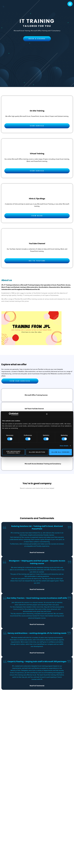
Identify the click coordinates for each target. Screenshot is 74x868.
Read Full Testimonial (37, 552)
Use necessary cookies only (14, 452)
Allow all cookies (60, 452)
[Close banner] (47, 414)
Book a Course (37, 39)
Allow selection (37, 452)
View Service (37, 126)
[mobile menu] (70, 4)
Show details (64, 446)
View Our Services (20, 381)
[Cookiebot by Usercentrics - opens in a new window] (13, 414)
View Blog (37, 216)
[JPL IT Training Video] (31, 329)
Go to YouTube (37, 261)
